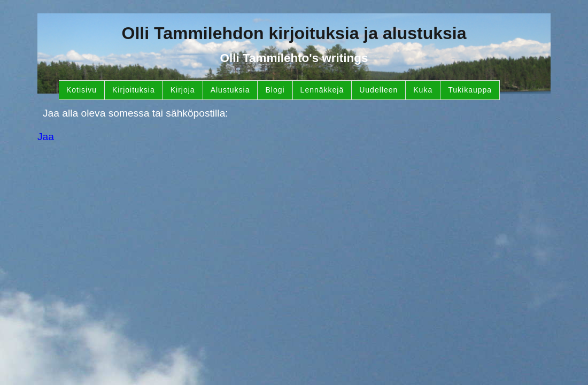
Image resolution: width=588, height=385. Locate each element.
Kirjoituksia (134, 90)
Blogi (275, 90)
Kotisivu (82, 90)
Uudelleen (378, 90)
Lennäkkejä (322, 90)
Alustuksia (230, 90)
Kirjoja (183, 90)
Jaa (46, 137)
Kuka (423, 90)
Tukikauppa (470, 90)
